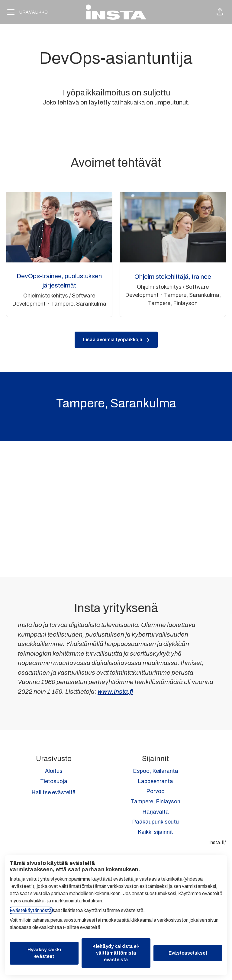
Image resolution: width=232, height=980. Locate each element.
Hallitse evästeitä (54, 792)
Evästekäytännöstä (31, 910)
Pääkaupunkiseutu (155, 822)
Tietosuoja (54, 781)
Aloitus (54, 771)
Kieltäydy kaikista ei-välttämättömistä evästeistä (116, 953)
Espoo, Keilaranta (156, 771)
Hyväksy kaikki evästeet (44, 953)
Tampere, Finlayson (156, 802)
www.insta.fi (115, 692)
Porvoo (155, 791)
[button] (220, 12)
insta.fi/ (218, 842)
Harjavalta (156, 812)
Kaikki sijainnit (155, 832)
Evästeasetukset (188, 953)
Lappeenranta (155, 781)
